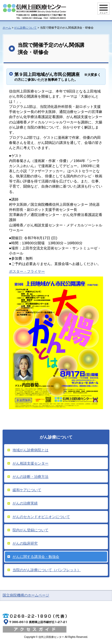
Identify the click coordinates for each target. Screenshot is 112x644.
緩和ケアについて (27, 490)
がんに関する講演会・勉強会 (36, 557)
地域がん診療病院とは (30, 450)
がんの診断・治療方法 (30, 477)
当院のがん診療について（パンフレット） (47, 570)
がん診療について (25, 28)
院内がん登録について (30, 530)
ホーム (7, 28)
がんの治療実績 (25, 503)
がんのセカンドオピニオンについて (41, 517)
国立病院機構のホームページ (26, 595)
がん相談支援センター (30, 463)
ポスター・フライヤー (27, 271)
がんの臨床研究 (25, 543)
